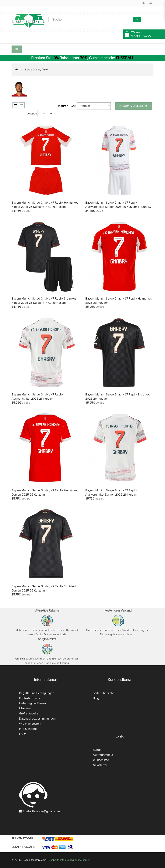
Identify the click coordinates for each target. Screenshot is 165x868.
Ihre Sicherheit (29, 729)
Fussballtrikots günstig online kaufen (69, 860)
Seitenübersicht (103, 693)
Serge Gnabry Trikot (37, 70)
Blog (96, 698)
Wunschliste (101, 760)
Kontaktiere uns (29, 698)
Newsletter (100, 765)
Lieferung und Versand (34, 703)
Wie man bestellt (30, 724)
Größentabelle (29, 714)
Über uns (25, 708)
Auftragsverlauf (103, 755)
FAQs (23, 734)
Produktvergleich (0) (133, 106)
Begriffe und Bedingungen (37, 693)
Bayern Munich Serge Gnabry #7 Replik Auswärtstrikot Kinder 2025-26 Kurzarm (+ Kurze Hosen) (117, 207)
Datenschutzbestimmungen (37, 719)
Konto (97, 750)
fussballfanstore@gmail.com (41, 811)
